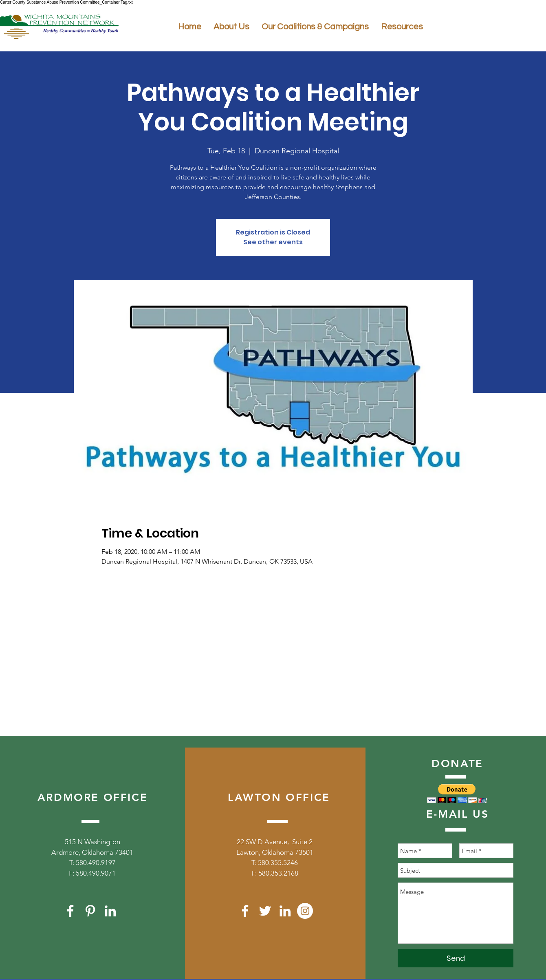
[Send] (456, 958)
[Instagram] (305, 911)
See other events (273, 242)
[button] (457, 793)
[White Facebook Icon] (70, 911)
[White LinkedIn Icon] (110, 911)
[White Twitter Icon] (265, 911)
